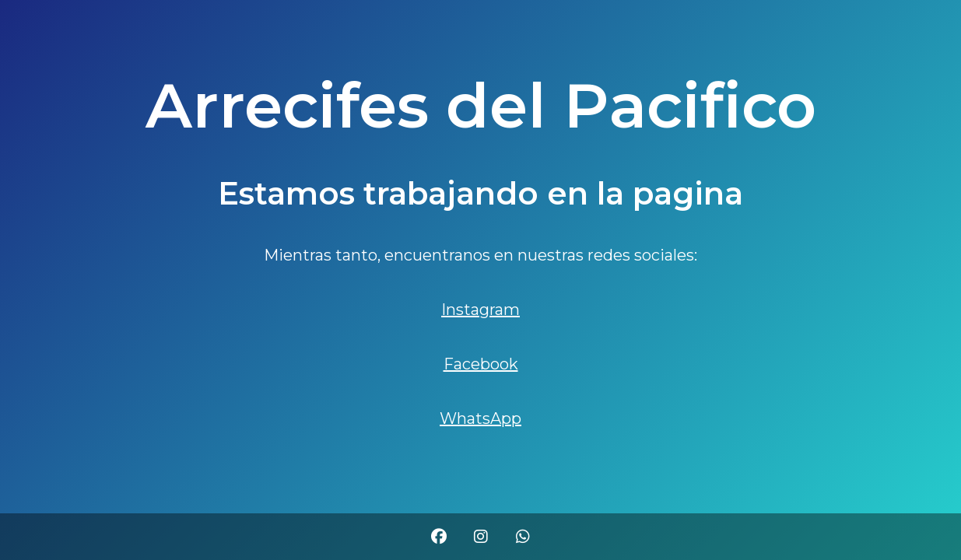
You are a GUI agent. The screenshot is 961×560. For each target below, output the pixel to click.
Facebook (481, 364)
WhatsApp (480, 418)
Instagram (480, 310)
